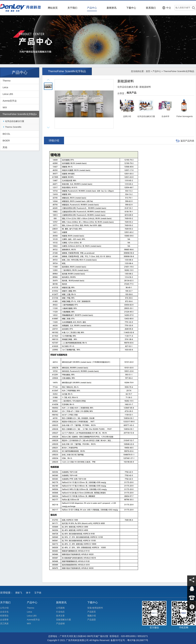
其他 (5, 147)
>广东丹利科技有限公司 (21, 8)
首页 (148, 71)
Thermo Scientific (13, 127)
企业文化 (7, 612)
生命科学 (165, 116)
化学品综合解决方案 (15, 121)
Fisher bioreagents (185, 116)
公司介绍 (7, 608)
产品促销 (63, 623)
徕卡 (29, 595)
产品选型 (94, 619)
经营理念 (7, 616)
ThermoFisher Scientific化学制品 (19, 114)
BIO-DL (6, 134)
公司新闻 (63, 608)
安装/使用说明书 (97, 608)
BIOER (6, 141)
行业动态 (63, 612)
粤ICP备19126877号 (138, 640)
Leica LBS (8, 94)
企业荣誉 (7, 620)
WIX (5, 107)
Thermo (7, 81)
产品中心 (157, 71)
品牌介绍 (127, 116)
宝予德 (39, 595)
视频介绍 (94, 616)
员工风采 (7, 623)
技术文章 (63, 616)
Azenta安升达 (10, 101)
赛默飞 (20, 595)
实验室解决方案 (66, 620)
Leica (5, 87)
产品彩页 (94, 612)
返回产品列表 (187, 141)
